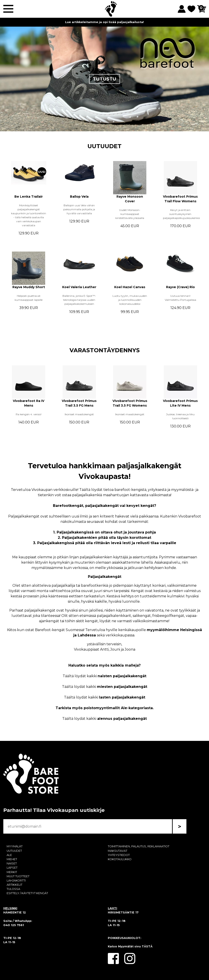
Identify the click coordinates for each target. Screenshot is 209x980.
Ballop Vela (79, 197)
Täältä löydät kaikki (104, 676)
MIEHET (12, 859)
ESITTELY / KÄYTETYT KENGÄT (27, 893)
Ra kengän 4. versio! (29, 414)
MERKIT (12, 872)
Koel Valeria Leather (79, 287)
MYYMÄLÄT (15, 846)
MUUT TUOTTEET (18, 876)
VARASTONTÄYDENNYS (105, 350)
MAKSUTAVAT (118, 851)
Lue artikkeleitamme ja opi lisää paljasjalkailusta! (104, 22)
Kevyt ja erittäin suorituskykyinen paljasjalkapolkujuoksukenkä (181, 214)
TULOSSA (13, 889)
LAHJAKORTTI (16, 881)
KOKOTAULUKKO (120, 859)
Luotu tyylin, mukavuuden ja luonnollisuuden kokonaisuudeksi (130, 300)
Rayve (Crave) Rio (180, 287)
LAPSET (12, 868)
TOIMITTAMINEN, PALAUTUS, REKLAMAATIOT (139, 846)
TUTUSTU (104, 79)
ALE (9, 855)
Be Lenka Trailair (29, 197)
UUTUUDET (104, 146)
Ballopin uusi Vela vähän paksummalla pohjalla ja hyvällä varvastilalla (79, 209)
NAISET (12, 863)
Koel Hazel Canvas (130, 287)
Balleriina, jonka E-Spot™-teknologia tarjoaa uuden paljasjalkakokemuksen (79, 300)
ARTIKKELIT (15, 885)
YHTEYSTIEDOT (119, 855)
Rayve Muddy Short (29, 287)
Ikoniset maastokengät (79, 414)
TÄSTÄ (147, 946)
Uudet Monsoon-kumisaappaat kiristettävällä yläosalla (130, 214)
